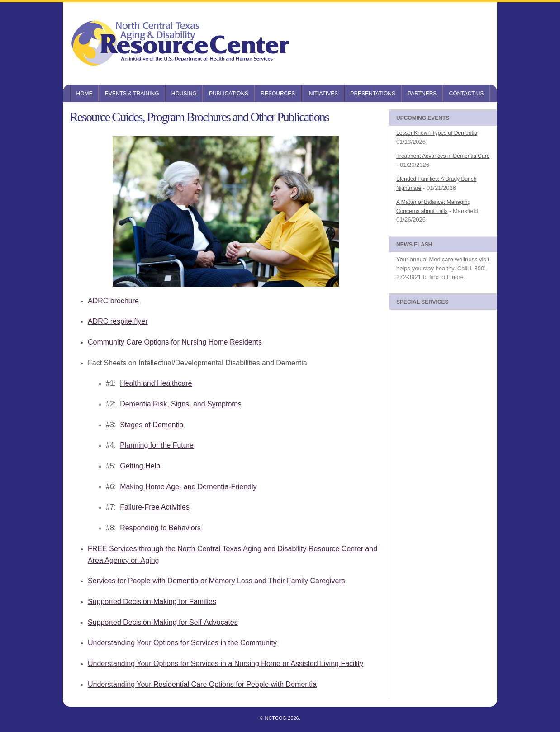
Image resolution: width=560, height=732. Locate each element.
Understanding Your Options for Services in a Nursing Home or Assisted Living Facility (225, 664)
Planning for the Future (157, 445)
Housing (184, 94)
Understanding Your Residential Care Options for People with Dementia (202, 684)
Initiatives (323, 94)
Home (85, 94)
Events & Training (132, 94)
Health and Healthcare (156, 383)
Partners (422, 94)
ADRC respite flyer (118, 321)
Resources (278, 94)
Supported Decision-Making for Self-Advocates (163, 622)
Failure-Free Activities (155, 507)
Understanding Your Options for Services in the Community (182, 643)
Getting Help (140, 466)
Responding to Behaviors (160, 528)
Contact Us (467, 94)
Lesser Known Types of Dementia (437, 133)
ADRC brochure (113, 301)
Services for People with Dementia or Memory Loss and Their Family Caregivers (216, 581)
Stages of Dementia (152, 425)
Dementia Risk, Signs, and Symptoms (180, 404)
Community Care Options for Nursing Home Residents (175, 342)
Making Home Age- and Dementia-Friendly (188, 487)
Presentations (373, 94)
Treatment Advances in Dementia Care (443, 156)
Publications (229, 94)
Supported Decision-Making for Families (152, 602)
